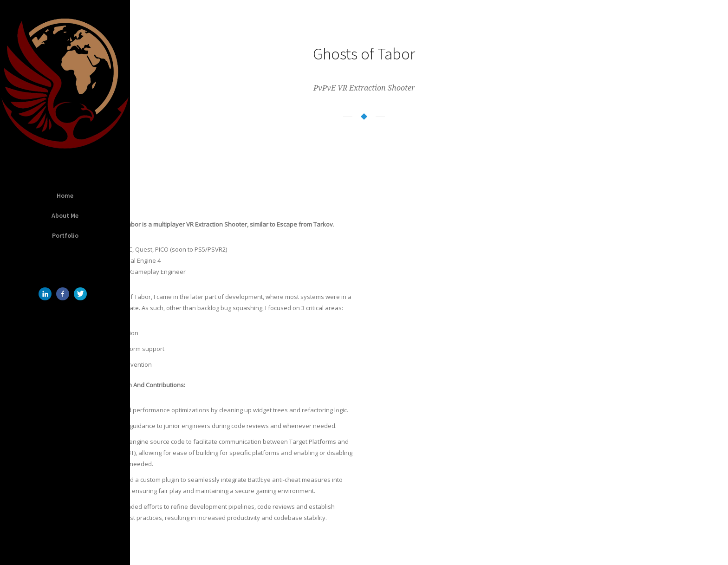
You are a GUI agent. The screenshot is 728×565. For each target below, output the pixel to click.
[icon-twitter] (83, 294)
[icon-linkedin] (47, 294)
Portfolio (65, 235)
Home (65, 195)
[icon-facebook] (65, 294)
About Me (65, 215)
